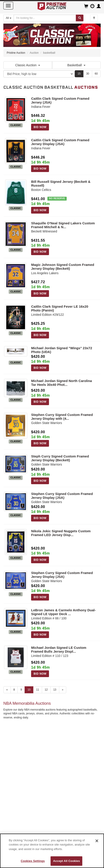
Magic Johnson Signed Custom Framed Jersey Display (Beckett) (63, 267)
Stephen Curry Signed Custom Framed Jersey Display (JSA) (62, 496)
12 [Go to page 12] (46, 690)
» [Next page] (63, 690)
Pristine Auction (16, 53)
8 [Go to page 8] (14, 690)
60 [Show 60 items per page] (96, 74)
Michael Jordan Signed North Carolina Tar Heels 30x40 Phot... (62, 383)
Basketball (76, 65)
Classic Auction (28, 65)
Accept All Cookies (66, 861)
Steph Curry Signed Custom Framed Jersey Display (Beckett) (60, 458)
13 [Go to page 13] (55, 690)
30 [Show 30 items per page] (88, 74)
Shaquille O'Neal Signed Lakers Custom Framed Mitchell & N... (63, 225)
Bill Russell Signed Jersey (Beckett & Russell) (61, 183)
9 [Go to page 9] (21, 690)
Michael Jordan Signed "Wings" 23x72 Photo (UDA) (62, 350)
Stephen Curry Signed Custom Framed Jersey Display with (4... (62, 417)
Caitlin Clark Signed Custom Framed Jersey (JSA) (60, 100)
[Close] (97, 841)
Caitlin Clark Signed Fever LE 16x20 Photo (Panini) (60, 308)
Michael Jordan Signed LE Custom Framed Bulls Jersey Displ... (59, 649)
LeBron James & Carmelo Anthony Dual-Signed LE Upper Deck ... (63, 612)
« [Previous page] (7, 690)
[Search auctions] (45, 18)
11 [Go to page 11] (37, 690)
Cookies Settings (33, 861)
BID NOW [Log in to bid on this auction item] (40, 127)
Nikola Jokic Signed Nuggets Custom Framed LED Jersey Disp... (61, 533)
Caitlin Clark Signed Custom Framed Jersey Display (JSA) (60, 142)
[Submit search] (80, 18)
